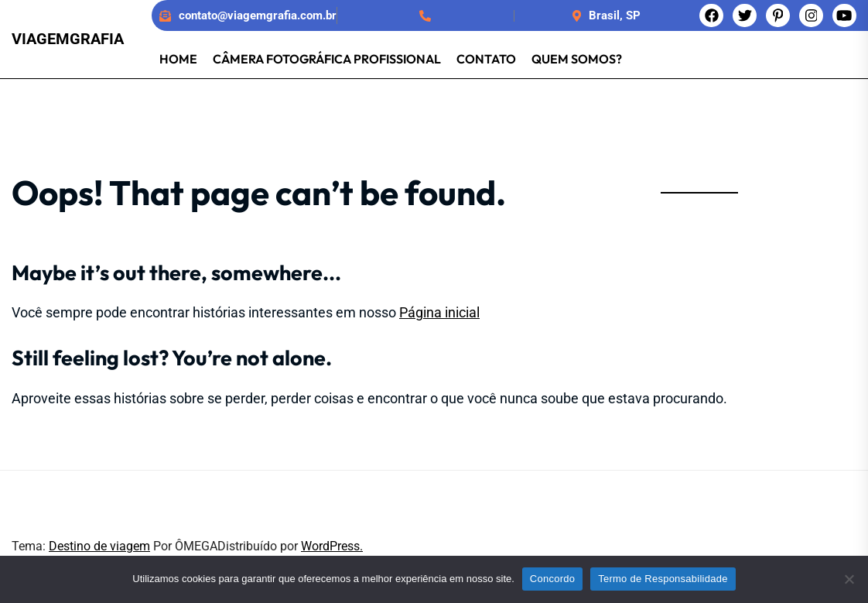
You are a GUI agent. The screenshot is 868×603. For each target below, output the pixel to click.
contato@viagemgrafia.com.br (258, 15)
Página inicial (439, 312)
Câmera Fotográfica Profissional (327, 59)
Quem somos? (577, 59)
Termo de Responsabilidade (663, 579)
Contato (486, 59)
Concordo (552, 579)
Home (178, 59)
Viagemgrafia (68, 39)
